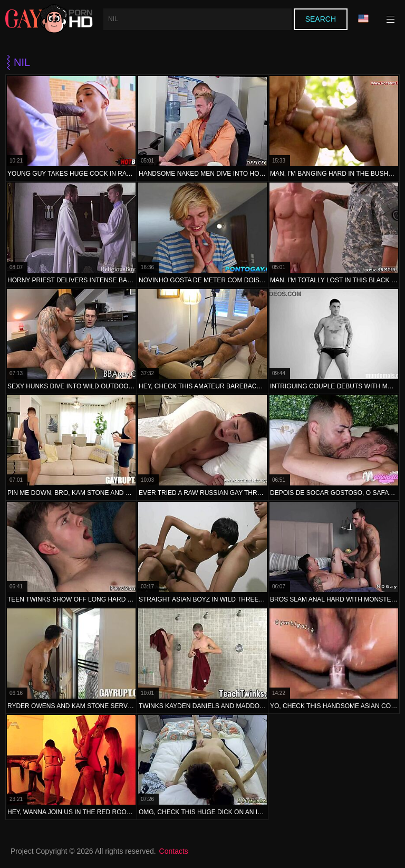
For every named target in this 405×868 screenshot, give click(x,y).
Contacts (174, 851)
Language (363, 19)
